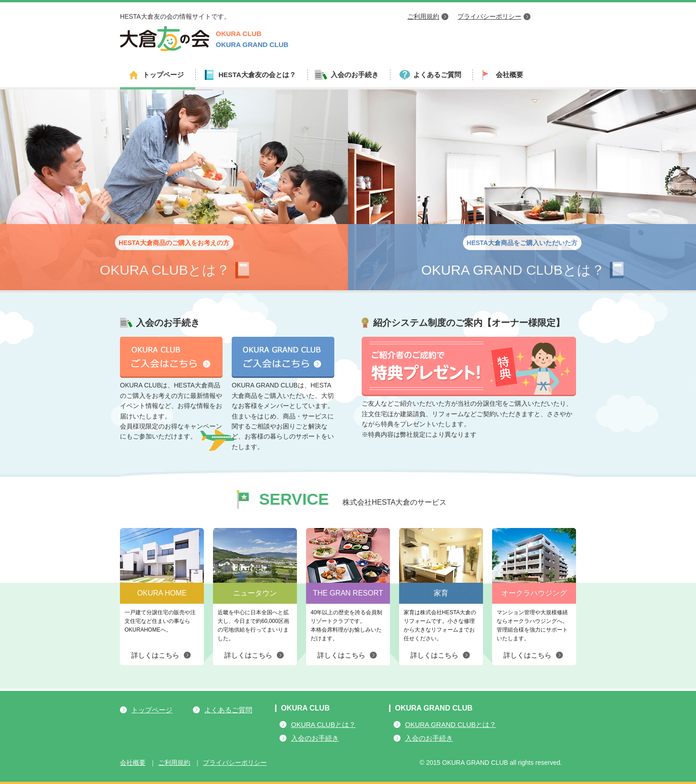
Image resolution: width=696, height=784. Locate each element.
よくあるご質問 (437, 75)
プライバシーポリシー (489, 16)
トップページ (163, 75)
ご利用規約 (423, 16)
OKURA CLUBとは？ (323, 724)
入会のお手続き (315, 738)
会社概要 (509, 75)
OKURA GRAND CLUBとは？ (451, 724)
